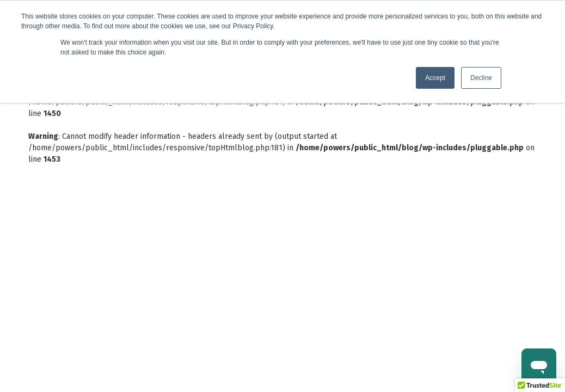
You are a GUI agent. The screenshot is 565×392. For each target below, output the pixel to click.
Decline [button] (481, 78)
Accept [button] (435, 78)
